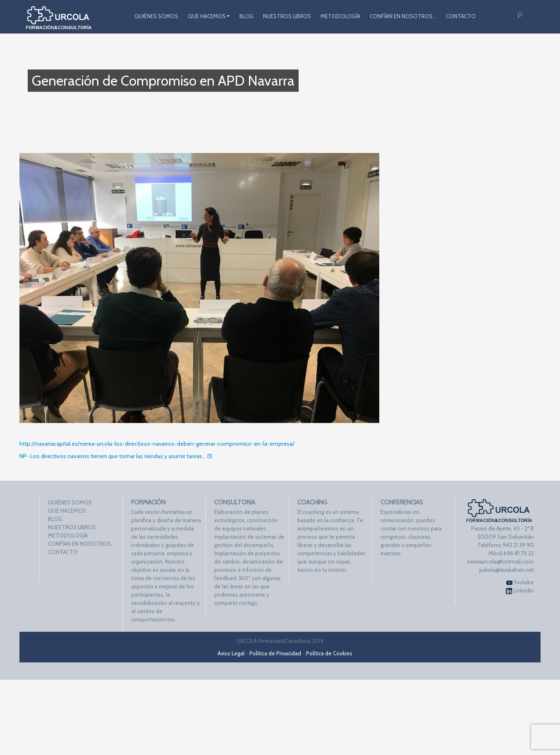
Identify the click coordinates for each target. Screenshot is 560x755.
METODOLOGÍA (340, 16)
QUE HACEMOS (209, 16)
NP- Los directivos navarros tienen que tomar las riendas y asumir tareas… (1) (116, 456)
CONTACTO (461, 16)
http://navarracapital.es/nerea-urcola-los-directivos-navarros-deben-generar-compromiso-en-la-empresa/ (157, 444)
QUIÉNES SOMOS (156, 16)
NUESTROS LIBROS (287, 16)
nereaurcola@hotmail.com (500, 561)
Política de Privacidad (275, 653)
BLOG (246, 16)
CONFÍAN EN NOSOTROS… (403, 16)
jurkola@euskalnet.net (507, 570)
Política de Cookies (329, 653)
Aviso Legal (231, 653)
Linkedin (520, 591)
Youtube (520, 582)
